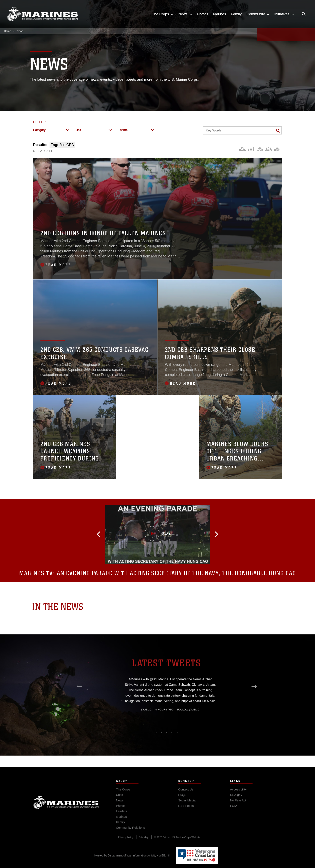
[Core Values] (260, 149)
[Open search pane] (304, 14)
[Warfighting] (277, 149)
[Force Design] (242, 149)
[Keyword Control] (242, 130)
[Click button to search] (278, 131)
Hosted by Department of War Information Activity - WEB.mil (132, 855)
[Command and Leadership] (269, 149)
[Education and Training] (251, 149)
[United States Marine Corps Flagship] (42, 14)
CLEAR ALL (43, 151)
